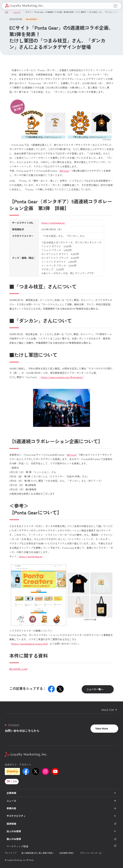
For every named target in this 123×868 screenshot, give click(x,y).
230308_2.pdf (18, 669)
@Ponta (64, 171)
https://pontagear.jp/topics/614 (29, 644)
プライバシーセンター (91, 853)
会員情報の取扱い (67, 853)
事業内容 (11, 808)
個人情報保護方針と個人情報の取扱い (38, 853)
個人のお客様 (61, 839)
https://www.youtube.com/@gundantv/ (62, 377)
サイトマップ (11, 853)
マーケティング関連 (61, 846)
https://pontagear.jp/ (53, 223)
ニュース (11, 801)
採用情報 (61, 824)
